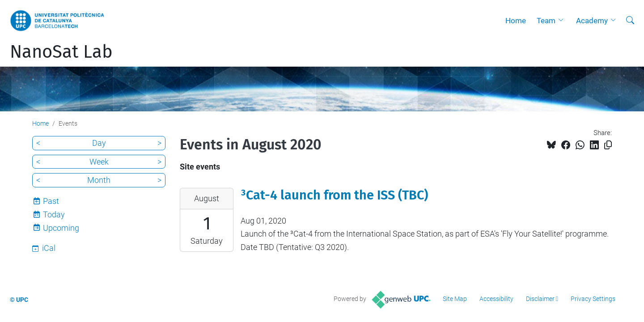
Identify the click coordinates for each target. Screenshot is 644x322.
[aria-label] (630, 21)
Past (51, 201)
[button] (563, 21)
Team (546, 21)
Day (99, 143)
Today (54, 214)
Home (516, 21)
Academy (592, 21)
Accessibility (496, 299)
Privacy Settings (593, 299)
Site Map (455, 299)
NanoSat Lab (61, 52)
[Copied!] (608, 145)
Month (99, 180)
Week (99, 162)
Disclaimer (540, 299)
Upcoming (61, 228)
